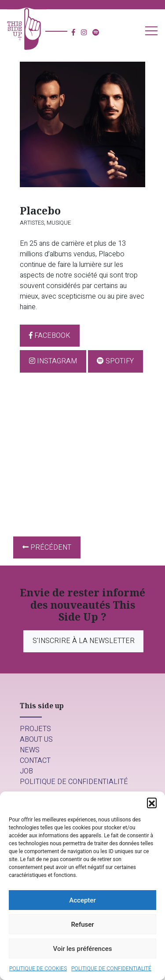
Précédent (47, 547)
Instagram (53, 361)
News (30, 750)
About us (36, 740)
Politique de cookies (38, 969)
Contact (35, 761)
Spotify (115, 361)
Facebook (50, 336)
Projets (35, 729)
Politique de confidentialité (111, 969)
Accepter (82, 900)
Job (26, 771)
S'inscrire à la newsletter (84, 641)
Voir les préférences (83, 949)
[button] (152, 802)
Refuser (82, 925)
